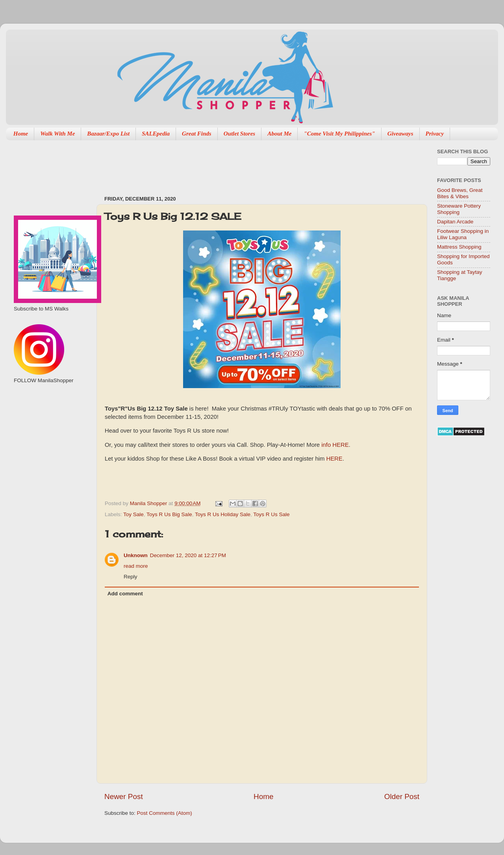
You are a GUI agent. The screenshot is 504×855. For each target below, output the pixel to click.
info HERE (335, 445)
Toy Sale (133, 514)
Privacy (435, 134)
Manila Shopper (149, 503)
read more (136, 566)
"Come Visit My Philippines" (339, 134)
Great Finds (197, 134)
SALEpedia (156, 134)
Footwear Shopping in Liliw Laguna (463, 234)
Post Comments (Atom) (165, 813)
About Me (279, 134)
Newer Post (124, 796)
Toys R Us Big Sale (169, 514)
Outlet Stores (239, 134)
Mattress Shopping (459, 247)
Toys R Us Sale (271, 514)
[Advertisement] (50, 426)
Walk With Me (57, 134)
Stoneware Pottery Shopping (459, 209)
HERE (334, 459)
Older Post (402, 796)
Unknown (136, 555)
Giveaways (400, 134)
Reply (131, 577)
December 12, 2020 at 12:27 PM (188, 555)
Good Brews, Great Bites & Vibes (460, 193)
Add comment (125, 594)
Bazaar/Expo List (108, 134)
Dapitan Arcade (455, 222)
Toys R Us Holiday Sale (223, 514)
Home (21, 134)
